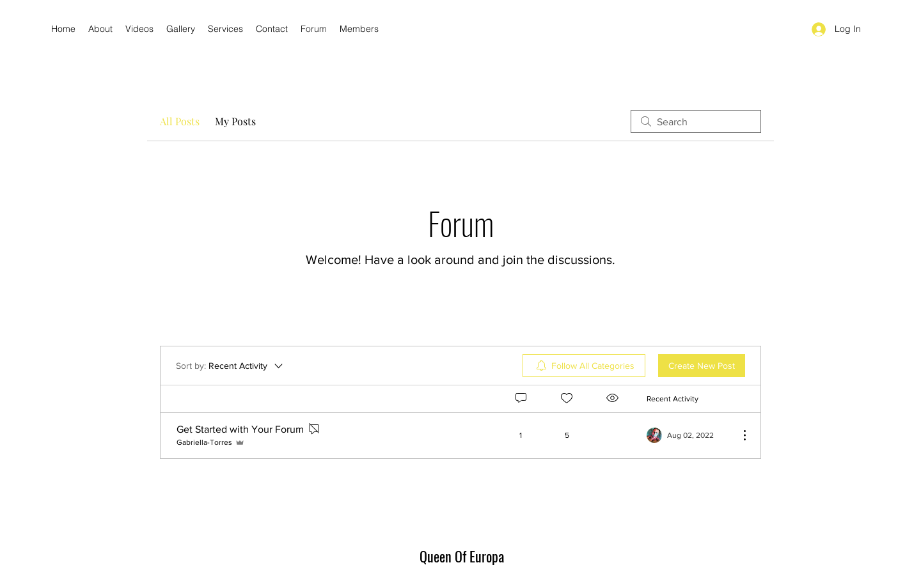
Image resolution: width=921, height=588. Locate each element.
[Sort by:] (230, 366)
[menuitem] (584, 366)
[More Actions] (738, 435)
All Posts (180, 121)
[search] (696, 121)
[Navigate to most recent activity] (688, 435)
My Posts (235, 121)
